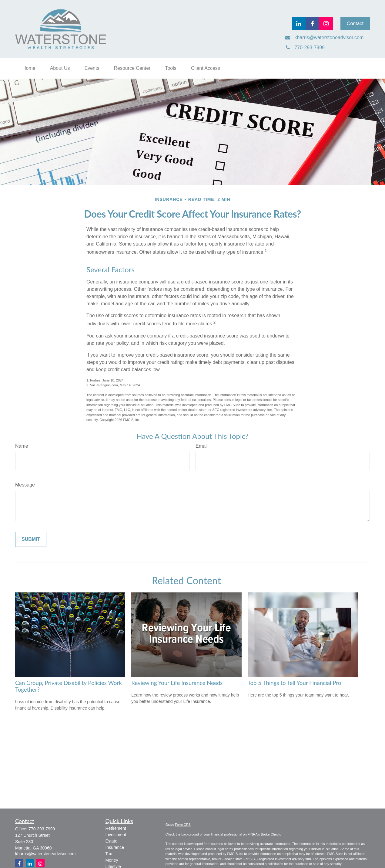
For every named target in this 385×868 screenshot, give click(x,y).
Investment (116, 835)
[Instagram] (40, 863)
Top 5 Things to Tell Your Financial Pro (295, 683)
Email (202, 446)
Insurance (115, 847)
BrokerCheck (270, 834)
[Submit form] (31, 539)
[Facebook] (312, 24)
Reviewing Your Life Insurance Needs (177, 683)
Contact (355, 24)
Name (22, 446)
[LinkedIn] (299, 24)
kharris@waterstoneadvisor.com (45, 854)
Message (25, 485)
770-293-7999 (42, 829)
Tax (109, 854)
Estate (112, 841)
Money (112, 860)
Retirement (116, 828)
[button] (29, 68)
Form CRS (183, 825)
